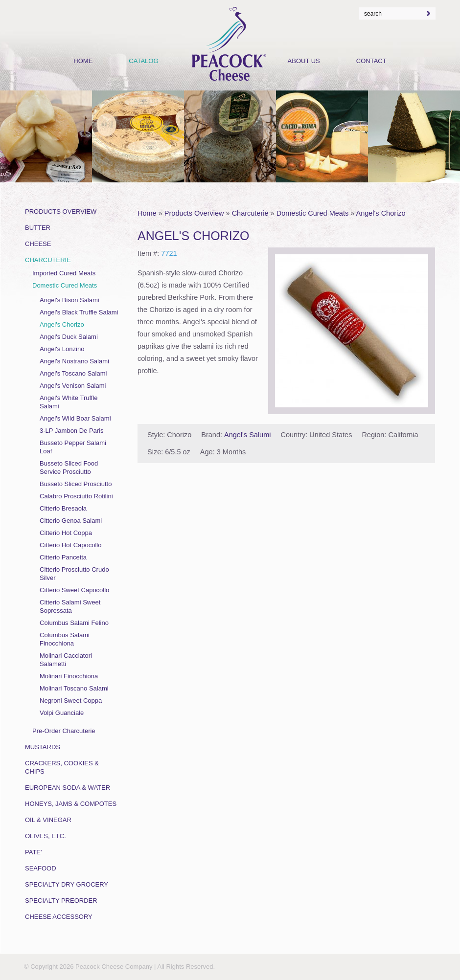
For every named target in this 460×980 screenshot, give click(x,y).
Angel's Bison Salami (69, 300)
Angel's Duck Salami (69, 337)
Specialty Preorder (61, 901)
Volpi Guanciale (62, 713)
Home (147, 213)
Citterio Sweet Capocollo (74, 590)
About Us (304, 61)
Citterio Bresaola (63, 508)
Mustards (43, 747)
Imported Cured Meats (64, 273)
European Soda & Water (68, 788)
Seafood (41, 868)
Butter (38, 228)
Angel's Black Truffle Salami (79, 312)
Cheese (38, 244)
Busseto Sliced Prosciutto (76, 484)
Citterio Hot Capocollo (70, 545)
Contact (371, 61)
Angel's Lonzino (62, 349)
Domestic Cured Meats (312, 213)
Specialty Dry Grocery (67, 884)
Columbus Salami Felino (74, 623)
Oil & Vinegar (48, 820)
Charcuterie (250, 213)
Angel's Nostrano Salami (74, 361)
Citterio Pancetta (63, 557)
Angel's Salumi (247, 435)
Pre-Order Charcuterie (64, 731)
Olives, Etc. (46, 836)
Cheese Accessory (59, 917)
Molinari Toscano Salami (74, 688)
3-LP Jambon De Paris (72, 431)
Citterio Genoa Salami (71, 521)
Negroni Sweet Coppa (71, 701)
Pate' (34, 852)
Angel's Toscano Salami (73, 373)
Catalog (143, 61)
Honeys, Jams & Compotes (71, 804)
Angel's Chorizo (381, 213)
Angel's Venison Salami (73, 386)
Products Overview (194, 213)
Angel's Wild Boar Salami (75, 418)
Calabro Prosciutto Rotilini (76, 496)
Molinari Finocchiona (69, 676)
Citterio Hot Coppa (66, 533)
